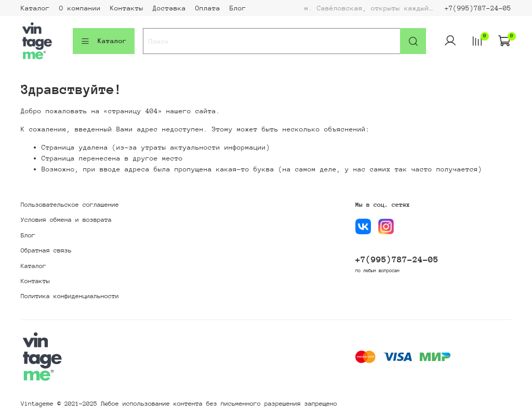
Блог (238, 8)
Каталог (35, 8)
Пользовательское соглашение (70, 205)
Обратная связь (46, 250)
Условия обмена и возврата (66, 220)
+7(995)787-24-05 (478, 8)
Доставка (169, 8)
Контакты (127, 8)
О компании (80, 8)
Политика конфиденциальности (70, 296)
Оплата (208, 8)
